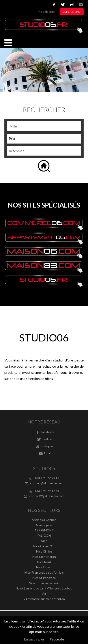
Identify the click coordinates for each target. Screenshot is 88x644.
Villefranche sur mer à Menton (44, 599)
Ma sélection (47, 12)
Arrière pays (44, 525)
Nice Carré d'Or (44, 546)
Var (44, 594)
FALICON (44, 535)
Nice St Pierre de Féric (44, 583)
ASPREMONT (44, 530)
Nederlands (33, 4)
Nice (44, 541)
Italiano (27, 4)
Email (81, 5)
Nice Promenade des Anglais (44, 572)
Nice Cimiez (44, 551)
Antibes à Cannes (44, 520)
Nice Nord (44, 562)
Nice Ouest (44, 567)
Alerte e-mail (72, 12)
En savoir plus (34, 639)
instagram (72, 5)
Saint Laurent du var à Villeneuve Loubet (44, 588)
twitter (63, 5)
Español (20, 4)
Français (7, 4)
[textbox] (45, 126)
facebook (54, 5)
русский (40, 4)
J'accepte (57, 639)
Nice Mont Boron (44, 557)
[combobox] (44, 126)
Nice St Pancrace (44, 578)
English (13, 4)
